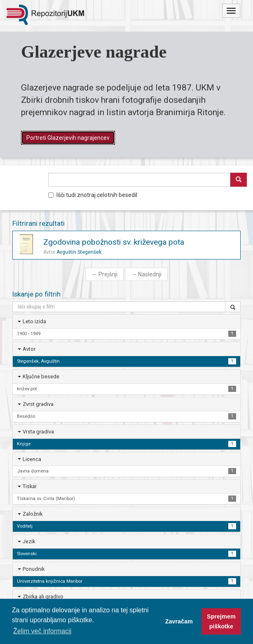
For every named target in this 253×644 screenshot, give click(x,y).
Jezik (29, 541)
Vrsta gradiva (38, 432)
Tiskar (30, 486)
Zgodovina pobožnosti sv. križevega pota (114, 242)
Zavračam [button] (179, 621)
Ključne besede (41, 376)
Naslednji (146, 274)
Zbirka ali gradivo (43, 597)
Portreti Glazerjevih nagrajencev (68, 138)
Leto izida (34, 321)
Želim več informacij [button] (42, 631)
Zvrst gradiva (38, 404)
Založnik (33, 514)
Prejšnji (104, 274)
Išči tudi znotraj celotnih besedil (93, 195)
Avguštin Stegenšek (79, 252)
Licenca (32, 459)
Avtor (29, 349)
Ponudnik (34, 569)
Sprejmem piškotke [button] (221, 621)
